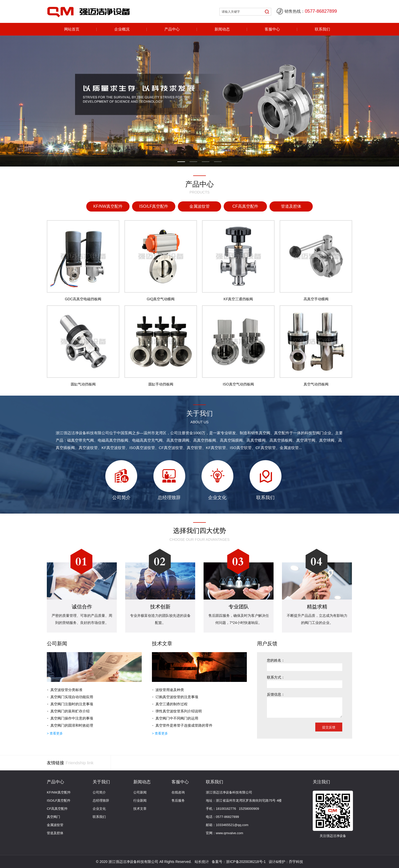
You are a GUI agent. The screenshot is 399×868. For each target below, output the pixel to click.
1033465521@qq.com (232, 825)
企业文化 (99, 809)
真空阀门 (53, 817)
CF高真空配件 (57, 809)
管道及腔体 (55, 833)
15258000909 (249, 809)
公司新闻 (140, 792)
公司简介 (99, 792)
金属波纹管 (55, 825)
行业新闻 (140, 800)
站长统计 (202, 862)
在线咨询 (178, 792)
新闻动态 (222, 29)
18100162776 (226, 809)
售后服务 (178, 800)
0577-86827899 (227, 817)
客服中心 (272, 29)
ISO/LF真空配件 (59, 800)
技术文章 (140, 809)
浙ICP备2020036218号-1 (246, 862)
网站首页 (72, 29)
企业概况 (122, 29)
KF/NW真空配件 (59, 792)
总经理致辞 (101, 800)
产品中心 (172, 29)
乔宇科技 (296, 862)
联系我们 (322, 29)
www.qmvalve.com (230, 833)
